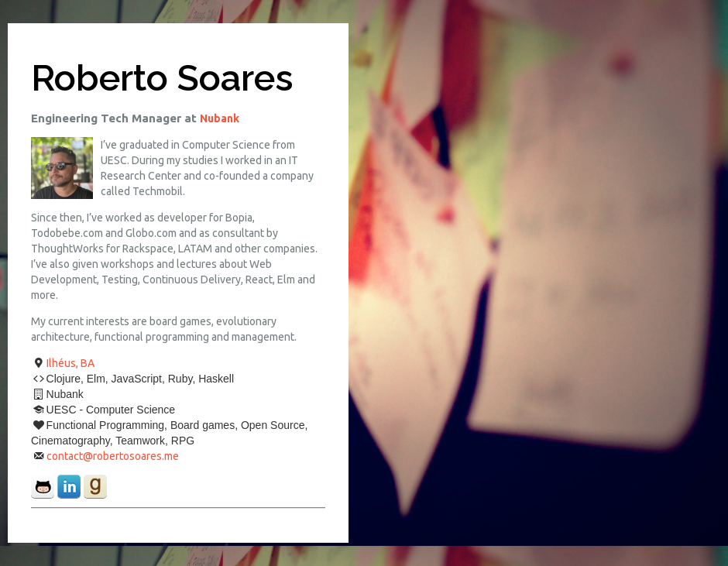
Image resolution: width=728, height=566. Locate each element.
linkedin (69, 486)
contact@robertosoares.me (113, 456)
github (43, 486)
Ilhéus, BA (70, 363)
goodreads (95, 486)
